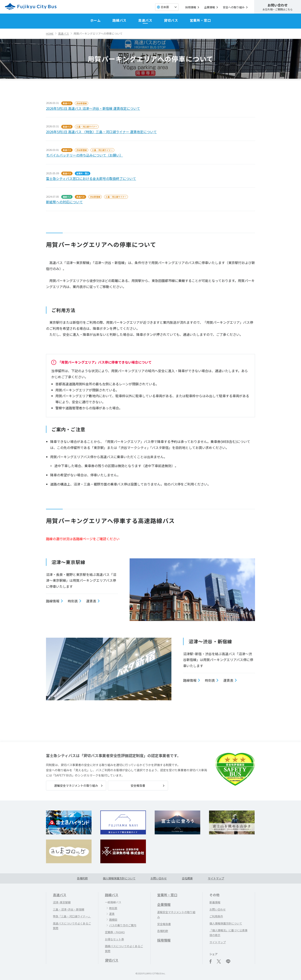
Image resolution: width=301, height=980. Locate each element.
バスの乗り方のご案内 (123, 925)
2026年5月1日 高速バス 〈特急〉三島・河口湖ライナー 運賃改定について (101, 132)
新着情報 (215, 902)
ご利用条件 (216, 916)
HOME (50, 34)
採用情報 (191, 7)
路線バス (119, 20)
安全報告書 (138, 785)
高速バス (145, 20)
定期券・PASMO (115, 932)
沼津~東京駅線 (62, 902)
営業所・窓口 (200, 20)
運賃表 (91, 601)
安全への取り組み (234, 7)
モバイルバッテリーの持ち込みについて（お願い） (84, 155)
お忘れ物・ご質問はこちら (278, 7)
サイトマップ (216, 878)
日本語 (165, 7)
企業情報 (209, 7)
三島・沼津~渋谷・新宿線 (69, 909)
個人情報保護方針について (119, 878)
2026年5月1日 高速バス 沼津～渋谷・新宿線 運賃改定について (93, 108)
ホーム (96, 20)
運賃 (112, 914)
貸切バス (171, 20)
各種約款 (82, 878)
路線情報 (53, 601)
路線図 (113, 920)
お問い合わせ (159, 878)
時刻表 (73, 601)
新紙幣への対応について (64, 202)
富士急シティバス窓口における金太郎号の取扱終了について (91, 178)
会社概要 (187, 878)
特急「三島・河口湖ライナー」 (72, 916)
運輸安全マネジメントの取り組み (76, 785)
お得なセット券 (114, 939)
